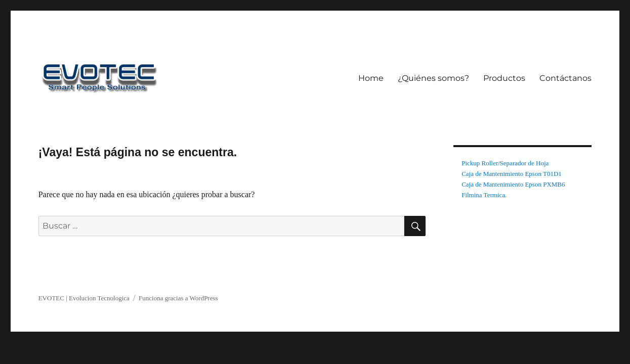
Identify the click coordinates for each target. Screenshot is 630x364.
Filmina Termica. (484, 195)
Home (371, 78)
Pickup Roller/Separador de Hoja (505, 163)
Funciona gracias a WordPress (178, 298)
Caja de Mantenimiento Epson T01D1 (512, 174)
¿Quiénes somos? (433, 78)
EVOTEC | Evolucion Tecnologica (84, 298)
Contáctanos (565, 78)
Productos (504, 78)
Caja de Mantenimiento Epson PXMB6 (513, 184)
